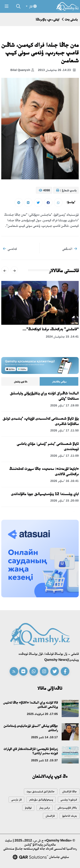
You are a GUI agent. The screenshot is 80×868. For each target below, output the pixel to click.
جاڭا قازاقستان (70, 791)
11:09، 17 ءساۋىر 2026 (65, 456)
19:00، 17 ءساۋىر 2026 (65, 405)
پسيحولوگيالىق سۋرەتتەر (41, 799)
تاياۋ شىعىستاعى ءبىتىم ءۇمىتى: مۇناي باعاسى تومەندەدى (48, 446)
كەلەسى (10, 249)
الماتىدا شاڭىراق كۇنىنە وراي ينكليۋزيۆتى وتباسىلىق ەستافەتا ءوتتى (44, 396)
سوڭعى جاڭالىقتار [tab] (59, 382)
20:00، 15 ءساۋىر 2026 (65, 500)
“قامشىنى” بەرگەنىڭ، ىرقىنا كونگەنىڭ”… (51, 329)
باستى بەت (71, 19)
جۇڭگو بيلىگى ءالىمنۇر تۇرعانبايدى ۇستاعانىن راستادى (31, 728)
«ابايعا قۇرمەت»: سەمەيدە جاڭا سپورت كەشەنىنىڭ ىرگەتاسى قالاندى (44, 471)
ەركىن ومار (45, 808)
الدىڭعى (70, 249)
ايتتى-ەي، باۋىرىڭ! (47, 19)
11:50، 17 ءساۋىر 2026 (65, 430)
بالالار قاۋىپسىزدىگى (67, 808)
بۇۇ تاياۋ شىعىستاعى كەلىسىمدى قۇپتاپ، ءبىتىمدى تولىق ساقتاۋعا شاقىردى (41, 421)
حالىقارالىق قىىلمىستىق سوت (41, 791)
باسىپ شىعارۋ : (66, 190)
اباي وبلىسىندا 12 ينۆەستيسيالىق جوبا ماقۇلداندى (45, 494)
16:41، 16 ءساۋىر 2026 (65, 481)
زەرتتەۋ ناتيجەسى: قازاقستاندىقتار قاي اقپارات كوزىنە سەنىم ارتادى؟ (31, 751)
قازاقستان (50, 816)
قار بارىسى (16, 799)
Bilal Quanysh (22, 70)
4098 (44, 190)
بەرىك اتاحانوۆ (70, 816)
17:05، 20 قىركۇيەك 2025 (42, 714)
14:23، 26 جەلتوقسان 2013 (57, 70)
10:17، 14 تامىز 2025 (44, 737)
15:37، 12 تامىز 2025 (44, 760)
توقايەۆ (28, 808)
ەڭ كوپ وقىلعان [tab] (21, 382)
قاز (33, 6)
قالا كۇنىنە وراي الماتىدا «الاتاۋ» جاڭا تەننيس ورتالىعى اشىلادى (31, 705)
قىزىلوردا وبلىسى (69, 799)
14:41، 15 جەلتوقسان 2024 (62, 337)
